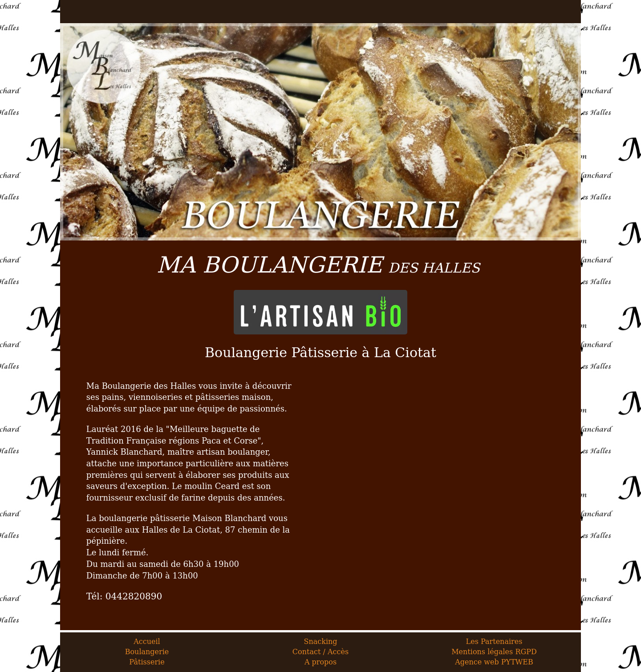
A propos (320, 662)
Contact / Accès (320, 652)
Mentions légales (482, 652)
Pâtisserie (147, 662)
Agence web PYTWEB (494, 662)
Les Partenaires (494, 641)
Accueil (147, 641)
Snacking (320, 641)
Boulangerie (147, 652)
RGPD (526, 652)
